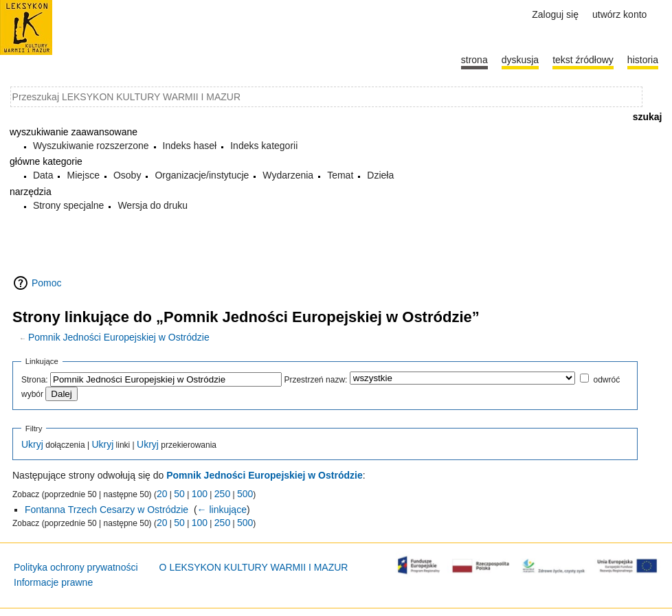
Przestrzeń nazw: (315, 380)
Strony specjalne (69, 205)
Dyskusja (520, 60)
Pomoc (47, 283)
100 (200, 494)
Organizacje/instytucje (202, 175)
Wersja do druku (153, 205)
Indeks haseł (190, 146)
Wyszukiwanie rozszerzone (91, 146)
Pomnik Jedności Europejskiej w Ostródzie (119, 337)
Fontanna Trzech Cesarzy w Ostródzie (107, 510)
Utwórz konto (619, 14)
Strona (474, 60)
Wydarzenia (288, 175)
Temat (340, 175)
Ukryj (32, 444)
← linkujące (222, 510)
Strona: (35, 380)
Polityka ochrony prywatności (76, 567)
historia (643, 60)
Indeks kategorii (264, 146)
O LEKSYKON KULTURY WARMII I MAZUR (254, 567)
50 (179, 494)
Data (43, 175)
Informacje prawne (53, 582)
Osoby (127, 175)
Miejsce (83, 175)
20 (162, 494)
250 (222, 494)
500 (245, 494)
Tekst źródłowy (583, 60)
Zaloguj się (555, 14)
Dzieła (380, 175)
